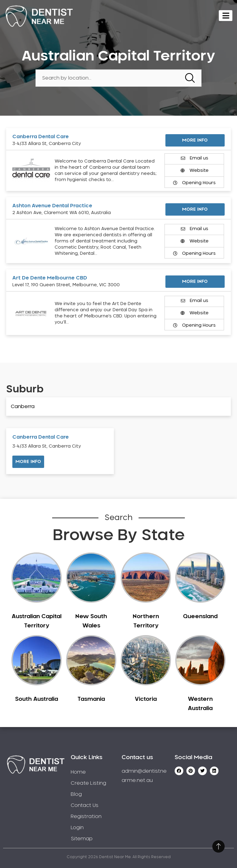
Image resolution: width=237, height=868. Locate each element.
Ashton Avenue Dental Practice (52, 206)
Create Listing (88, 783)
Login (77, 828)
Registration (86, 816)
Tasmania (91, 699)
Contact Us (85, 805)
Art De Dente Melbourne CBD (50, 278)
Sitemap (82, 839)
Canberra (23, 407)
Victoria (146, 699)
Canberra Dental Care (41, 137)
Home (78, 772)
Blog (76, 794)
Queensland (200, 617)
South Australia (37, 699)
